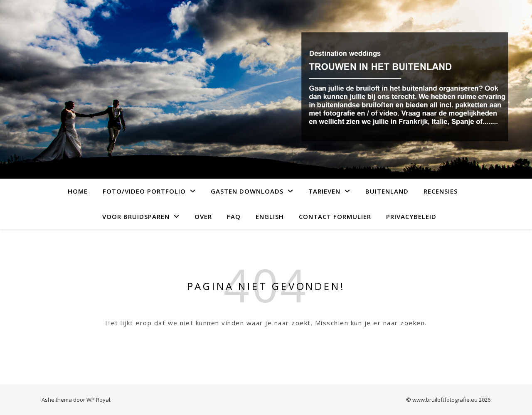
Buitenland (387, 191)
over (203, 216)
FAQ (234, 216)
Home (78, 191)
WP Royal (98, 400)
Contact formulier (335, 216)
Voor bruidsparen (136, 216)
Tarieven (324, 191)
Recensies (441, 191)
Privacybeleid (411, 216)
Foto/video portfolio (144, 191)
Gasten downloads (247, 191)
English (270, 216)
